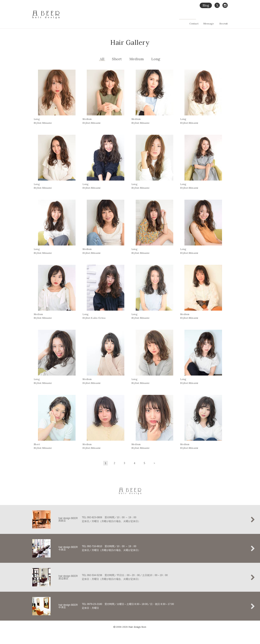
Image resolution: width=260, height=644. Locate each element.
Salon (215, 18)
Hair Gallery (190, 18)
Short (117, 59)
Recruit (224, 24)
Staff (225, 18)
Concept (160, 18)
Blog (206, 5)
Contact (194, 24)
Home (148, 18)
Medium (137, 59)
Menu (204, 18)
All (102, 59)
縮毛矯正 (174, 18)
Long (156, 59)
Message (209, 24)
